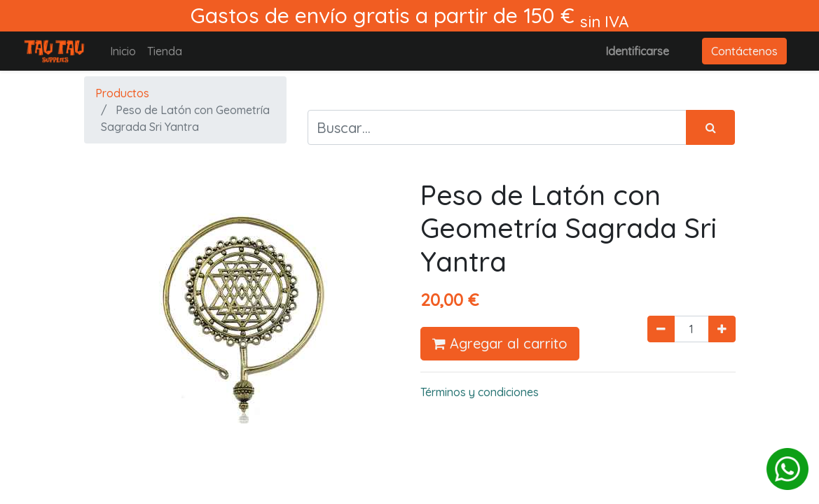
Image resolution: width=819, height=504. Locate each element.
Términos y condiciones (480, 392)
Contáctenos (744, 51)
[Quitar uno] (661, 329)
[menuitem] (123, 51)
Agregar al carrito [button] (500, 343)
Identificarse (637, 51)
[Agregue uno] (722, 329)
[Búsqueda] (710, 127)
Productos (122, 93)
